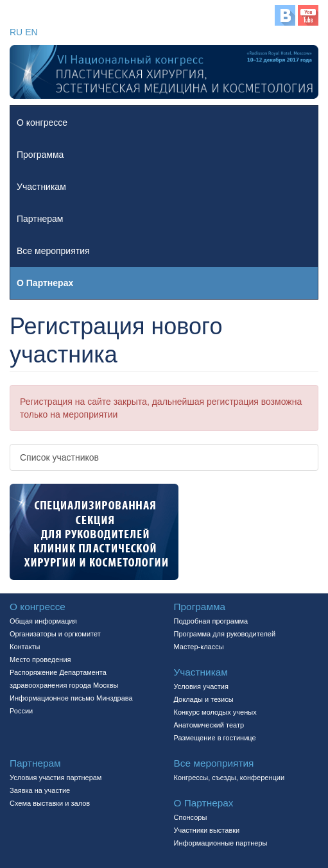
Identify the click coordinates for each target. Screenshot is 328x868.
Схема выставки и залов (50, 803)
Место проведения (40, 660)
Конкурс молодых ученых (215, 712)
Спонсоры (191, 817)
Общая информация (43, 621)
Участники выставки (207, 830)
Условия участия (201, 686)
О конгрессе (42, 123)
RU (16, 32)
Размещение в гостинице (215, 738)
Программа (40, 155)
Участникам (41, 187)
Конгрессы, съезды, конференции (229, 778)
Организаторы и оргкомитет (55, 634)
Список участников (59, 457)
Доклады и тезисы (204, 699)
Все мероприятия (53, 251)
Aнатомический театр (209, 725)
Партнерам (40, 219)
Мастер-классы (199, 647)
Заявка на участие (40, 790)
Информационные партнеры (221, 843)
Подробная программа (211, 621)
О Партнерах (45, 283)
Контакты (25, 647)
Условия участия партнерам (56, 778)
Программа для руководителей (225, 634)
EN (31, 32)
